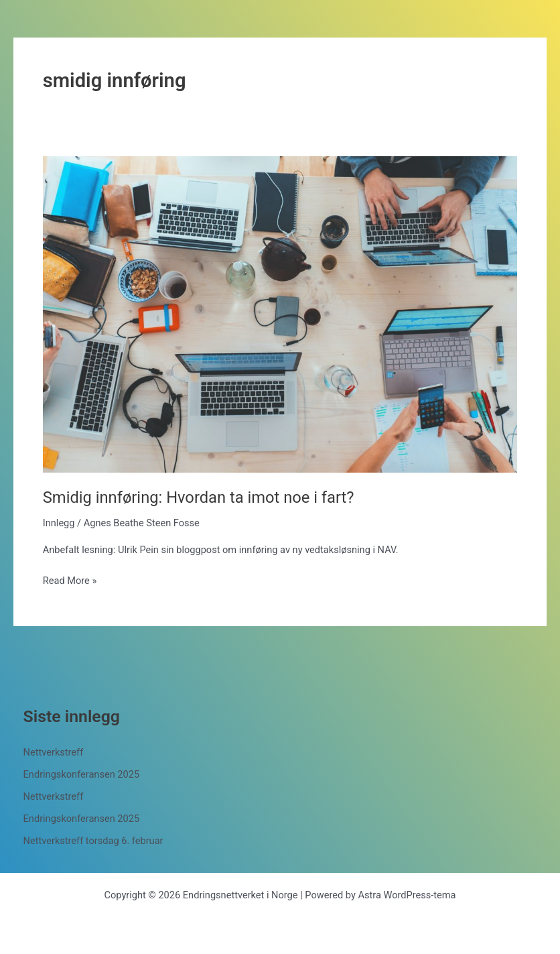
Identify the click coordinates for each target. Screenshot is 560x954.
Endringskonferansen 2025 (82, 774)
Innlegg (59, 523)
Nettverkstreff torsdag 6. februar (93, 841)
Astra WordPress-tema (407, 895)
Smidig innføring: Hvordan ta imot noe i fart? (199, 497)
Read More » (70, 581)
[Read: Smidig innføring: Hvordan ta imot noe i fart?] (280, 314)
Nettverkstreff (54, 752)
